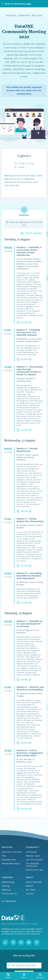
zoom (33, 176)
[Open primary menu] (24, 976)
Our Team (31, 890)
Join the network (34, 860)
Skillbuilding (8, 882)
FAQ (4, 856)
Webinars (6, 890)
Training (6, 886)
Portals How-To (9, 894)
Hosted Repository (11, 863)
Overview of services (12, 852)
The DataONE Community (33, 865)
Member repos (33, 856)
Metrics (30, 886)
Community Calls (34, 870)
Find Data (10, 901)
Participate (31, 852)
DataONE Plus (9, 860)
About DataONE (34, 882)
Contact (30, 894)
